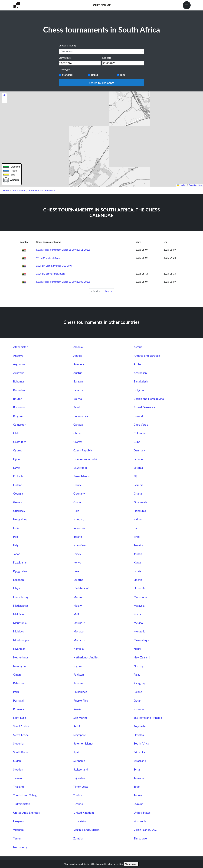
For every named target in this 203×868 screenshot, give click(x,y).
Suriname (79, 761)
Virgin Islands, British (87, 830)
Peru (16, 692)
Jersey (77, 554)
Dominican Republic (86, 459)
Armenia (79, 364)
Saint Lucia (20, 718)
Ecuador (139, 459)
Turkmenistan (22, 804)
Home (6, 190)
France (78, 485)
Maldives (19, 614)
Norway (139, 666)
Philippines (80, 692)
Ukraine (139, 804)
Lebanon (18, 580)
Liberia (138, 580)
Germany (79, 493)
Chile (16, 433)
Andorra (18, 356)
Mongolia (140, 631)
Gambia (138, 485)
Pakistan (79, 674)
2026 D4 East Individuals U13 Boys (54, 266)
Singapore (80, 735)
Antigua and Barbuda (147, 356)
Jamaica (139, 545)
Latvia (137, 571)
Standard (67, 75)
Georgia (18, 493)
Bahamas (19, 381)
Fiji (136, 476)
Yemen (17, 838)
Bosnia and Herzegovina (149, 399)
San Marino (81, 718)
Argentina (19, 364)
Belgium (139, 390)
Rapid (95, 75)
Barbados (19, 390)
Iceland (138, 519)
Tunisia (78, 795)
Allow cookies (131, 864)
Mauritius (79, 623)
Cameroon (20, 424)
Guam (77, 502)
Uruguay (18, 821)
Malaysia (139, 606)
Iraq (16, 537)
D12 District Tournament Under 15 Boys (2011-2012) (63, 250)
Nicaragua (19, 666)
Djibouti (18, 459)
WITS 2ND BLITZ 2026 (48, 258)
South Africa (141, 743)
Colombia (140, 433)
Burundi (139, 416)
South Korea (21, 752)
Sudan (17, 761)
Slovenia (18, 743)
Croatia (78, 442)
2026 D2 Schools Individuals (51, 274)
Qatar (137, 700)
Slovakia (139, 735)
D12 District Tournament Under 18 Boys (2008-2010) (63, 282)
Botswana (19, 407)
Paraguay (139, 683)
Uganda (78, 804)
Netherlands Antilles (86, 657)
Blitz (123, 75)
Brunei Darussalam (145, 407)
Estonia (138, 468)
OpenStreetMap (195, 185)
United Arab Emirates (26, 813)
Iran (136, 528)
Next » (108, 291)
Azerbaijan (140, 373)
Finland (18, 485)
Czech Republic (83, 450)
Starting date (65, 58)
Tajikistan (79, 778)
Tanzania (139, 778)
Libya (16, 588)
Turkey (138, 795)
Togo (137, 787)
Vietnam (18, 830)
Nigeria (78, 666)
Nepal (137, 649)
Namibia (79, 649)
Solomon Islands (84, 743)
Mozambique (142, 640)
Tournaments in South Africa (43, 190)
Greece (18, 502)
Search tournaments (101, 83)
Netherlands (21, 657)
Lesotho (78, 580)
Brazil (77, 407)
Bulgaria (18, 416)
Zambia (78, 838)
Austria (78, 373)
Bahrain (78, 381)
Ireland (78, 537)
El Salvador (80, 468)
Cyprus (18, 450)
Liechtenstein (82, 588)
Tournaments (19, 190)
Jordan (138, 554)
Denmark (139, 450)
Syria (137, 769)
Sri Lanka (139, 752)
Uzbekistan (80, 821)
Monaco (79, 631)
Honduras (140, 511)
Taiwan (18, 778)
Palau (137, 674)
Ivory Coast (80, 545)
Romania (19, 709)
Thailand (18, 787)
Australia (19, 373)
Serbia (77, 726)
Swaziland (140, 761)
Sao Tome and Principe (148, 718)
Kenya (77, 562)
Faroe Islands (82, 476)
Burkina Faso (81, 416)
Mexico (138, 623)
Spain (77, 752)
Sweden (18, 769)
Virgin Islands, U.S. (145, 830)
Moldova (19, 631)
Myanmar (19, 649)
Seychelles (140, 726)
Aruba (138, 364)
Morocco (79, 640)
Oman (17, 674)
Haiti (76, 511)
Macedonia (141, 597)
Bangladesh (141, 381)
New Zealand (142, 657)
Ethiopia (18, 476)
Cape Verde (141, 424)
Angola (78, 356)
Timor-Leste (81, 787)
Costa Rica (20, 442)
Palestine (19, 683)
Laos (76, 571)
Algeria (138, 347)
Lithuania (139, 588)
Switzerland (81, 769)
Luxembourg (21, 597)
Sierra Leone (21, 735)
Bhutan (18, 399)
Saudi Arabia (21, 726)
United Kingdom (84, 813)
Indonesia (79, 528)
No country (20, 847)
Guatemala (140, 502)
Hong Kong (20, 519)
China (77, 433)
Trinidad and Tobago (26, 795)
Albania (78, 347)
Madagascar (21, 606)
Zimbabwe (140, 838)
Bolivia (78, 399)
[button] (4, 96)
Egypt (17, 468)
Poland (138, 692)
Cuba (137, 442)
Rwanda (139, 709)
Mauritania (20, 623)
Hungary (79, 519)
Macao (78, 597)
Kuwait (138, 562)
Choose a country (67, 46)
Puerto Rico (81, 700)
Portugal (18, 700)
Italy (16, 545)
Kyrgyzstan (20, 571)
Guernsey (19, 511)
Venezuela (140, 821)
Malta (137, 614)
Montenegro (21, 640)
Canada (78, 424)
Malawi (78, 606)
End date (107, 58)
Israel (137, 537)
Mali (76, 614)
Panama (78, 683)
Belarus (78, 390)
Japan (17, 554)
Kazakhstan (20, 562)
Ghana (138, 493)
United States (142, 813)
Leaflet (181, 185)
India (16, 528)
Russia (77, 709)
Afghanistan (21, 347)
